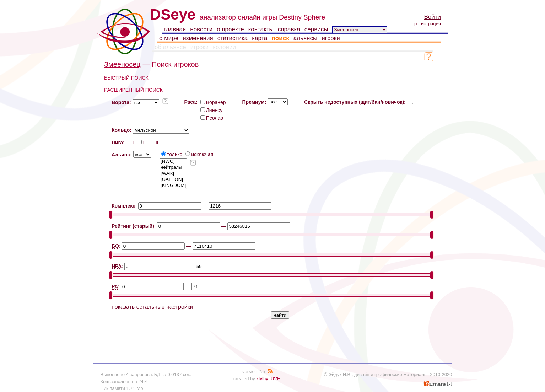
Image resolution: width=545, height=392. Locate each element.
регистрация (428, 24)
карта (260, 38)
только (172, 154)
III (153, 143)
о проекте (230, 29)
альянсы (306, 38)
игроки (331, 38)
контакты (261, 29)
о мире (169, 38)
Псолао (212, 118)
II (141, 143)
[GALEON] (173, 180)
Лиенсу (212, 110)
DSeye (173, 14)
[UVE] (275, 379)
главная (175, 29)
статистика (233, 38)
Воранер (213, 102)
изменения (198, 38)
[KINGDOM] (173, 186)
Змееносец (122, 64)
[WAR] (173, 174)
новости (201, 29)
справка (289, 29)
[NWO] (173, 162)
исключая (199, 154)
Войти (432, 17)
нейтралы (173, 168)
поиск (280, 38)
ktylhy (262, 379)
